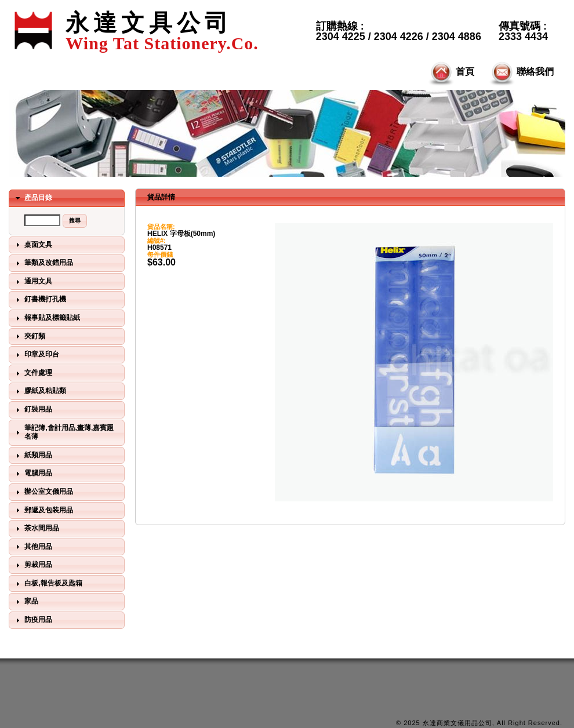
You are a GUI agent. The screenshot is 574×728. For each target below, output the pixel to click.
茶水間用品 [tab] (36, 529)
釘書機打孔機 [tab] (39, 300)
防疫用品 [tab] (32, 620)
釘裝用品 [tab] (32, 410)
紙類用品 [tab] (32, 456)
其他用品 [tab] (32, 547)
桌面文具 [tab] (32, 245)
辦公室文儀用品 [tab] (43, 492)
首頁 (451, 72)
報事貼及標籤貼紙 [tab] (46, 318)
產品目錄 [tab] (32, 198)
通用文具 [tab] (32, 282)
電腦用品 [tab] (32, 474)
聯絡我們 (521, 72)
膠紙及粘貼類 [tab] (39, 391)
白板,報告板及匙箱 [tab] (48, 584)
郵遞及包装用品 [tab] (43, 510)
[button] (75, 221)
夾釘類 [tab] (29, 336)
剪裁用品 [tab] (32, 565)
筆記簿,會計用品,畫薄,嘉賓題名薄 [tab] (63, 432)
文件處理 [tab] (32, 373)
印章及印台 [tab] (36, 355)
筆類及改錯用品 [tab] (43, 263)
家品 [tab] (26, 602)
